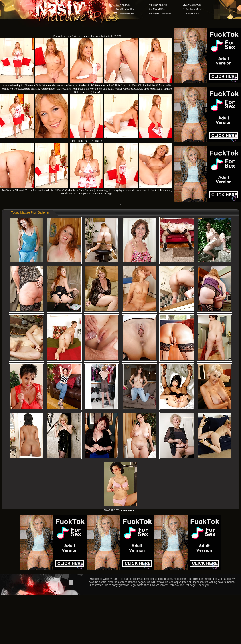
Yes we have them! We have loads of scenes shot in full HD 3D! (87, 36)
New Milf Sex (159, 9)
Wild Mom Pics (127, 9)
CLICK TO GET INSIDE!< (87, 141)
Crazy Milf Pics (160, 5)
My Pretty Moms (194, 9)
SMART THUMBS (128, 510)
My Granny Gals (194, 5)
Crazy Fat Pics (193, 14)
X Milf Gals (125, 5)
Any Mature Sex (127, 14)
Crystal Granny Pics (162, 14)
